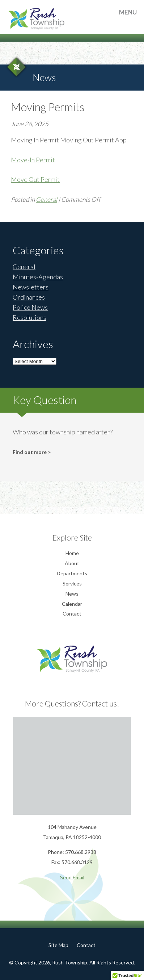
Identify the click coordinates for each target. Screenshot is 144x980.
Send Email (72, 877)
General (46, 199)
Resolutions (29, 317)
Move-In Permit (33, 160)
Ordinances (29, 297)
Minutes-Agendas (38, 277)
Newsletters (31, 287)
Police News (30, 307)
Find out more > (32, 452)
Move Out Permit (35, 179)
